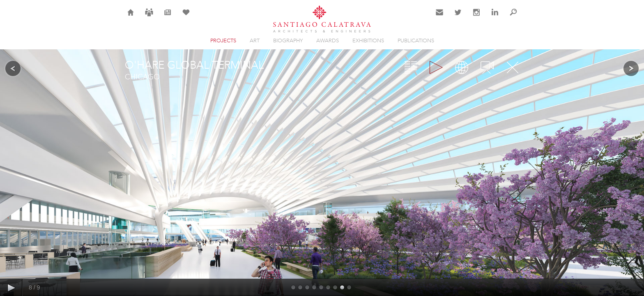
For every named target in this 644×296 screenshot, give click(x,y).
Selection (186, 17)
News (168, 17)
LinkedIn (495, 17)
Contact (440, 17)
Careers (149, 17)
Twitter (458, 17)
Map (462, 67)
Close (513, 67)
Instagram (476, 17)
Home (131, 17)
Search (513, 17)
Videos (487, 67)
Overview (411, 67)
